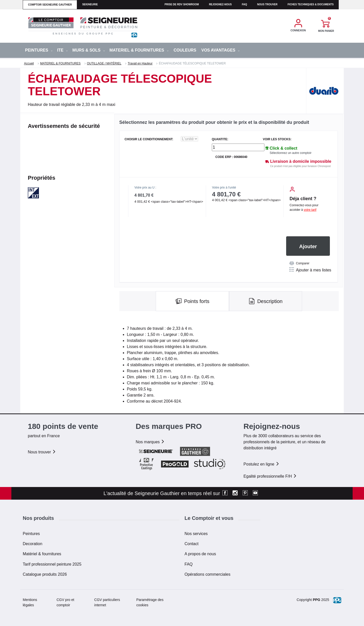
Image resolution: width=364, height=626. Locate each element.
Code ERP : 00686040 (231, 157)
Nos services (196, 534)
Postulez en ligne (261, 464)
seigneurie (90, 4)
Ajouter (308, 246)
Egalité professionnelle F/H (270, 476)
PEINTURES (39, 50)
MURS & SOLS (89, 50)
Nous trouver (267, 4)
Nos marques (150, 442)
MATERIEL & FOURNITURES (139, 50)
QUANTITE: (220, 139)
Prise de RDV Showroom (182, 4)
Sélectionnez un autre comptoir (291, 153)
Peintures (31, 534)
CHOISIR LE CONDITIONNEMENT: (149, 139)
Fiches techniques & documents (311, 4)
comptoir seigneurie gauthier (50, 5)
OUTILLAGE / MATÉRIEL (104, 63)
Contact (191, 544)
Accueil (29, 63)
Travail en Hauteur (140, 63)
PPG (316, 600)
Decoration (32, 544)
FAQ (189, 564)
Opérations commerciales (207, 574)
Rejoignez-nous (220, 4)
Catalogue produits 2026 (45, 574)
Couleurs (185, 50)
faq (245, 4)
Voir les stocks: (277, 139)
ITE (62, 50)
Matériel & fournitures (42, 554)
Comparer (299, 263)
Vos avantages (220, 50)
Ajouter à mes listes (310, 270)
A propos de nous (200, 554)
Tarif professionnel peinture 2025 (52, 564)
